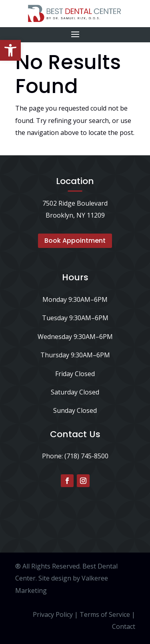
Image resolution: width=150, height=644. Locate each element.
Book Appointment (75, 241)
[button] (10, 50)
